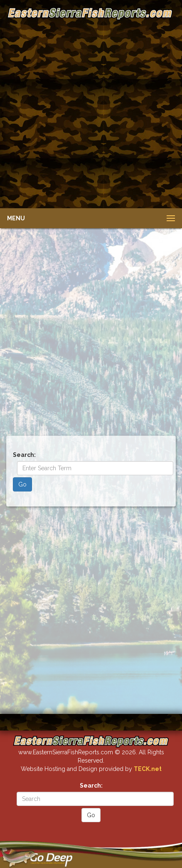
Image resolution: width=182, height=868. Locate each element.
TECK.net (148, 769)
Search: (24, 455)
